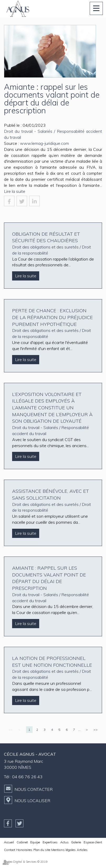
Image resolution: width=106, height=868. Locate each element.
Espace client (93, 842)
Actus (64, 842)
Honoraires (24, 850)
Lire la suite (15, 191)
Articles (82, 850)
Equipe (35, 842)
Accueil (9, 842)
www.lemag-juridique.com (44, 143)
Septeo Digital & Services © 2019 (26, 862)
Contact (10, 850)
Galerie (76, 842)
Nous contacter (34, 789)
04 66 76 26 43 (27, 777)
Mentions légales (64, 850)
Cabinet (22, 842)
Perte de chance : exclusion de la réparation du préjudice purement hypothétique (52, 317)
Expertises (50, 842)
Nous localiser (32, 801)
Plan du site (42, 850)
